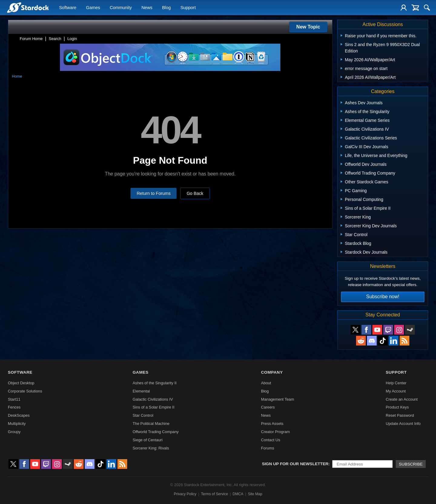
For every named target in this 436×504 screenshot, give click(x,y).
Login (72, 39)
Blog (166, 8)
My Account (396, 391)
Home (17, 76)
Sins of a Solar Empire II (154, 407)
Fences (14, 407)
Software (68, 8)
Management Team (277, 399)
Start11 (14, 399)
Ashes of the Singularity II (155, 383)
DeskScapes (19, 415)
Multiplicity (17, 424)
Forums (268, 448)
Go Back (195, 193)
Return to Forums (154, 193)
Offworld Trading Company (156, 432)
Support (188, 8)
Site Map (255, 494)
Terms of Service (215, 494)
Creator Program (275, 432)
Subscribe (411, 464)
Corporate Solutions (25, 391)
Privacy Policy (185, 494)
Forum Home (31, 39)
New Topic (308, 27)
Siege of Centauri (148, 440)
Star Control (143, 415)
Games (93, 8)
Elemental (141, 391)
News (147, 8)
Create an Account (402, 399)
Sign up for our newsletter (295, 464)
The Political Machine (151, 424)
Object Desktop (21, 383)
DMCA (238, 494)
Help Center (396, 383)
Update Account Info (403, 424)
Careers (268, 407)
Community (121, 8)
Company (272, 372)
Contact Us (271, 440)
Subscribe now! (383, 297)
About (266, 383)
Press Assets (272, 424)
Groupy (14, 432)
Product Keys (397, 407)
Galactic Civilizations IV (153, 399)
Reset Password (400, 415)
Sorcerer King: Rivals (151, 448)
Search (55, 39)
